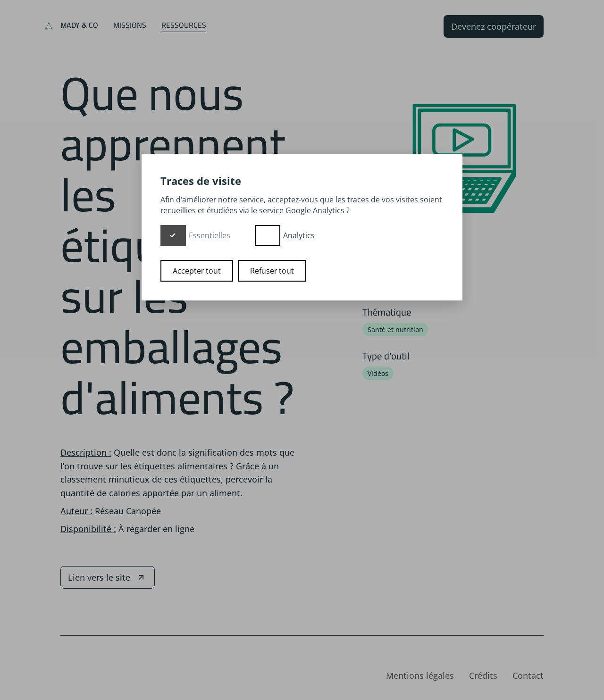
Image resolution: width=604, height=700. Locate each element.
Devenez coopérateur (494, 26)
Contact (528, 675)
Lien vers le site (108, 577)
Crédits (483, 675)
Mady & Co (79, 25)
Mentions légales (420, 675)
